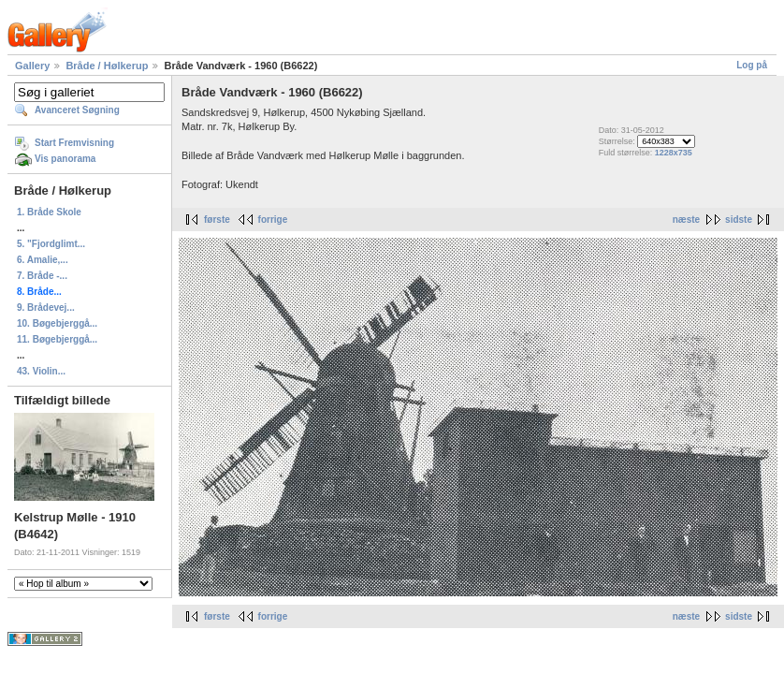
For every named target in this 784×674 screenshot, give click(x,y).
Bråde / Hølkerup (107, 66)
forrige (273, 220)
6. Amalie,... (43, 260)
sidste (739, 220)
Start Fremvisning (74, 143)
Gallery (32, 66)
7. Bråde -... (42, 276)
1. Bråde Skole (49, 212)
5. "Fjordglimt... (51, 244)
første (217, 220)
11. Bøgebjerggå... (57, 339)
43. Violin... (41, 371)
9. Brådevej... (46, 308)
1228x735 (674, 153)
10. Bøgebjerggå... (57, 323)
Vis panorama (65, 159)
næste (686, 220)
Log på (752, 65)
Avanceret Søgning (77, 110)
